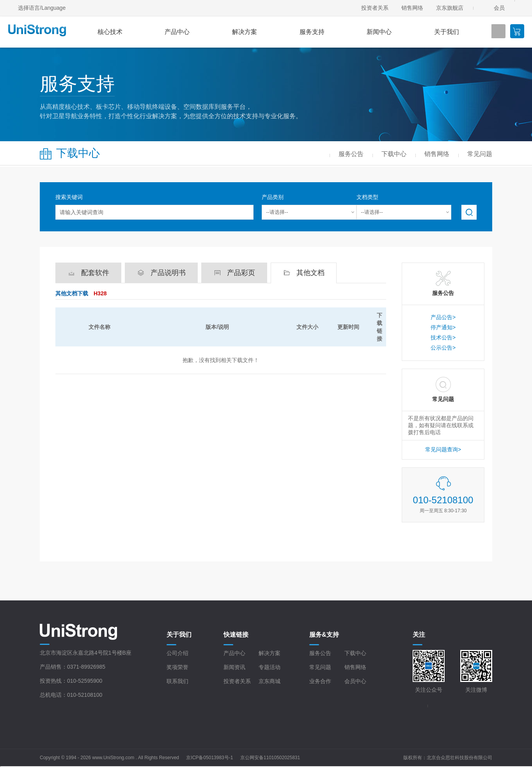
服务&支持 (324, 635)
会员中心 (355, 681)
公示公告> (443, 348)
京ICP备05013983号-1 (209, 758)
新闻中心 (379, 32)
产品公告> (443, 317)
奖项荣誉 (177, 667)
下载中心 (355, 653)
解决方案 (245, 32)
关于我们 (447, 32)
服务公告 (320, 653)
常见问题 (320, 667)
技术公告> (443, 337)
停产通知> (443, 327)
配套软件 (95, 273)
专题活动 (270, 667)
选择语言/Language (42, 8)
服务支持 (312, 32)
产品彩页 (241, 273)
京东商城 (270, 681)
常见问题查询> (443, 449)
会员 (499, 8)
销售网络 (412, 8)
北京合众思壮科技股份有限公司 (459, 758)
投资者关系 (375, 8)
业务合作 (320, 681)
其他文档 (310, 273)
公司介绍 (177, 653)
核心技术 (110, 32)
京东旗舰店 (450, 8)
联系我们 (177, 681)
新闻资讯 (234, 667)
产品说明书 (168, 273)
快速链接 (236, 635)
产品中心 (177, 32)
